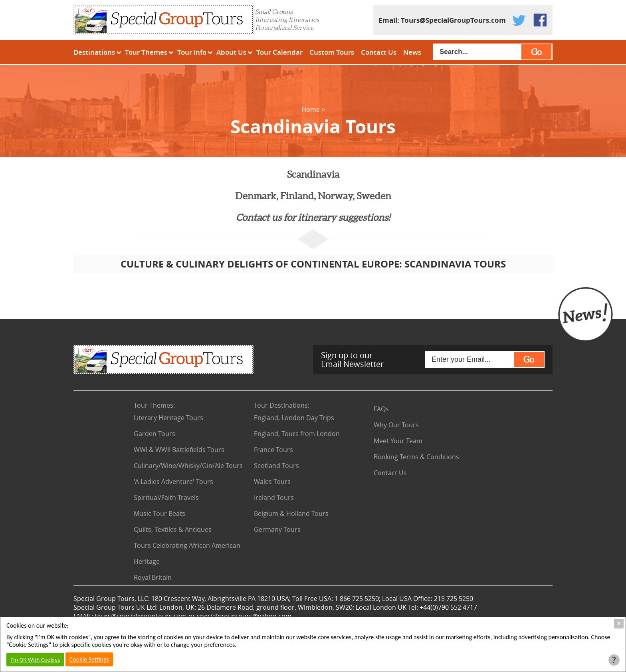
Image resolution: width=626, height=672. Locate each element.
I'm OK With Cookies (35, 660)
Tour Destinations (282, 405)
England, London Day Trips (294, 418)
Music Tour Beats (159, 513)
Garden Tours (155, 434)
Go (536, 52)
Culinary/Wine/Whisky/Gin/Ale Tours (188, 466)
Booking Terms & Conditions (416, 457)
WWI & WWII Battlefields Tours (179, 450)
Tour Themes (146, 52)
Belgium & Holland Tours (291, 513)
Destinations (94, 52)
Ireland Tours (274, 498)
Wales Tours (272, 482)
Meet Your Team (398, 441)
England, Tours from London (297, 434)
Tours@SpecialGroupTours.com (453, 20)
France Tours (273, 450)
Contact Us (379, 52)
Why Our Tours (396, 425)
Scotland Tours (276, 466)
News (412, 52)
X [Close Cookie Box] (619, 623)
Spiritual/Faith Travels (166, 498)
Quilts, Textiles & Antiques (173, 529)
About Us (231, 52)
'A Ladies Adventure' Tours (173, 482)
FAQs (381, 409)
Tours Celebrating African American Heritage (187, 553)
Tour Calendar (279, 52)
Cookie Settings (89, 659)
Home (311, 109)
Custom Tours (332, 52)
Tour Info (192, 52)
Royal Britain (153, 577)
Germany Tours (277, 529)
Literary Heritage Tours (168, 418)
